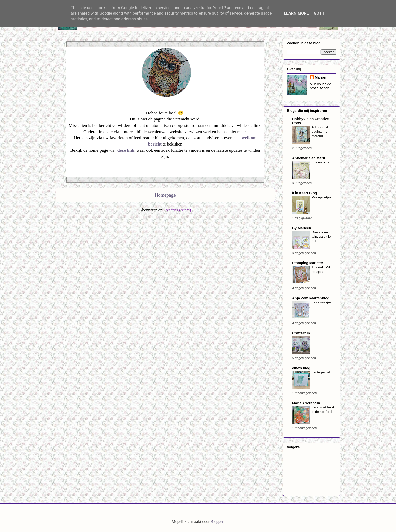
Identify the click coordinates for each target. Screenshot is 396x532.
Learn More (296, 13)
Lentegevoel (321, 372)
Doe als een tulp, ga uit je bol (321, 237)
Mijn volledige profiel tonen (321, 86)
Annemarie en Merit (309, 158)
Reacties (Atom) (178, 210)
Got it (320, 13)
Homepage (165, 195)
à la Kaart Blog (305, 193)
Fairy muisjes (321, 302)
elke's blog (301, 368)
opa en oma (320, 162)
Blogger (217, 522)
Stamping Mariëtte (307, 263)
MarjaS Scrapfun (306, 403)
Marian (321, 77)
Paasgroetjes (321, 197)
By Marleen (302, 228)
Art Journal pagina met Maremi (320, 132)
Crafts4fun (301, 333)
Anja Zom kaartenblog (311, 298)
